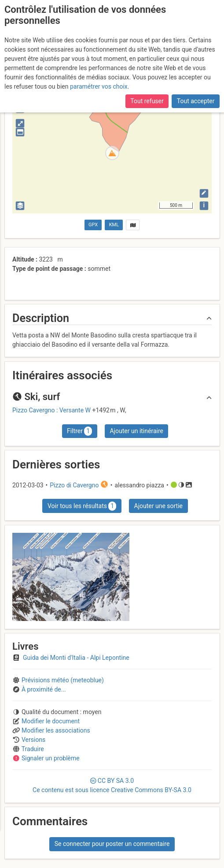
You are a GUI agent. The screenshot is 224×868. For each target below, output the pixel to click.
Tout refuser (147, 101)
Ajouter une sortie (158, 506)
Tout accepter (196, 101)
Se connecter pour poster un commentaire (112, 844)
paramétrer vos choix (99, 86)
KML (114, 225)
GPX (93, 225)
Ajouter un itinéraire (137, 431)
